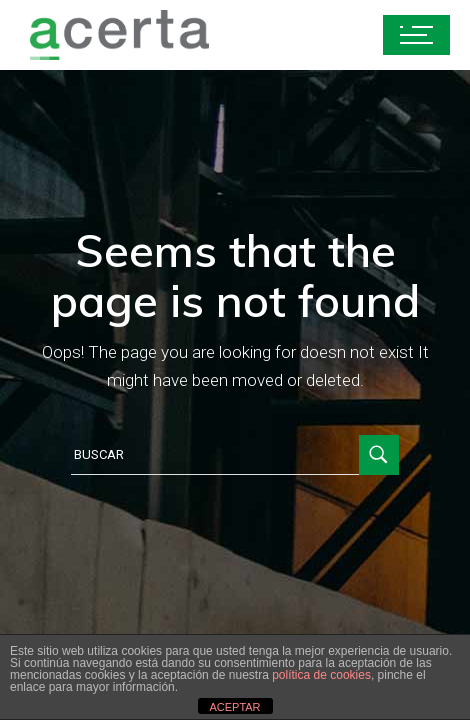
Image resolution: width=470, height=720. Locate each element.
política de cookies (321, 675)
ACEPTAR (234, 707)
